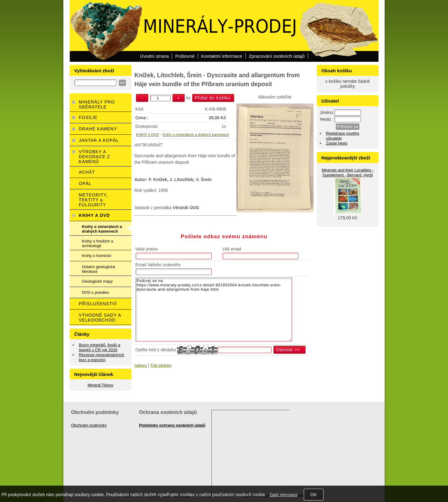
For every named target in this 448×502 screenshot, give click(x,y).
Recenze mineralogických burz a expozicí (101, 357)
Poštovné (185, 56)
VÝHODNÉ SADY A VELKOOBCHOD (100, 318)
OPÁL (85, 184)
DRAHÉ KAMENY (98, 129)
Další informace (284, 495)
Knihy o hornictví (97, 256)
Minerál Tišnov (100, 385)
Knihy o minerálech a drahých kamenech (196, 135)
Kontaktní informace (222, 56)
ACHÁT (87, 172)
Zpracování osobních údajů (277, 56)
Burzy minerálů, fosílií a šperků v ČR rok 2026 (99, 347)
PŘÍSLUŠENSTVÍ (98, 304)
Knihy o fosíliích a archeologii (97, 243)
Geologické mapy (97, 281)
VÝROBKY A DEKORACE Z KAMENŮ (94, 157)
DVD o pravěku (95, 292)
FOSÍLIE (88, 117)
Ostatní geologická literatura (98, 269)
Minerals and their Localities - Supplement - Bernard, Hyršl (348, 173)
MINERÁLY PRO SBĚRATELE (97, 104)
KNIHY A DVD (148, 135)
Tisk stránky (161, 365)
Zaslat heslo (337, 143)
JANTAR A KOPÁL (99, 140)
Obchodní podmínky (89, 425)
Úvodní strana (154, 56)
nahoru (141, 365)
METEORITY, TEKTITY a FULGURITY (93, 200)
